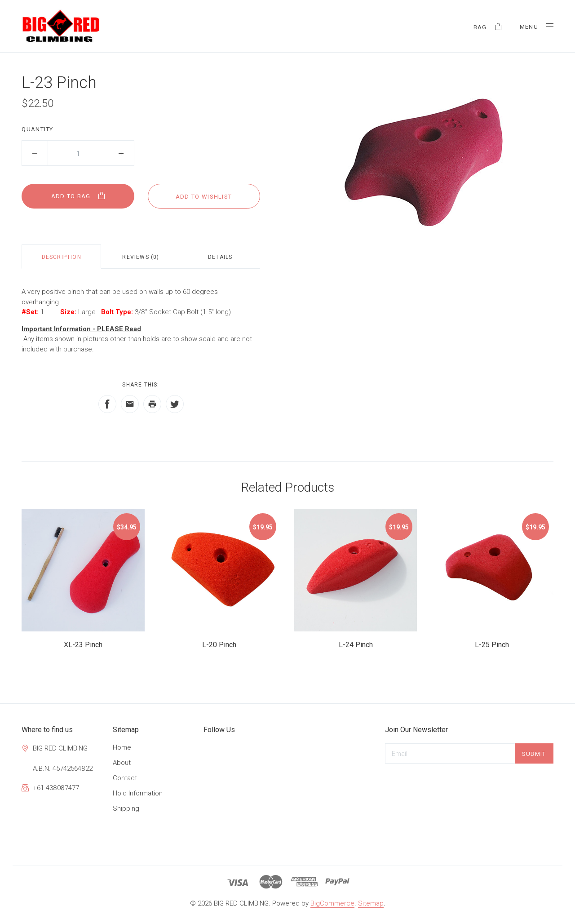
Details (220, 257)
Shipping (126, 808)
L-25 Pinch (492, 645)
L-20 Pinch (219, 645)
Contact (125, 778)
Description (62, 257)
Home (122, 747)
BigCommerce (332, 903)
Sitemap (371, 903)
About (122, 763)
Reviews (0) (141, 257)
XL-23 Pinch (83, 645)
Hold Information (138, 793)
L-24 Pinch (356, 645)
